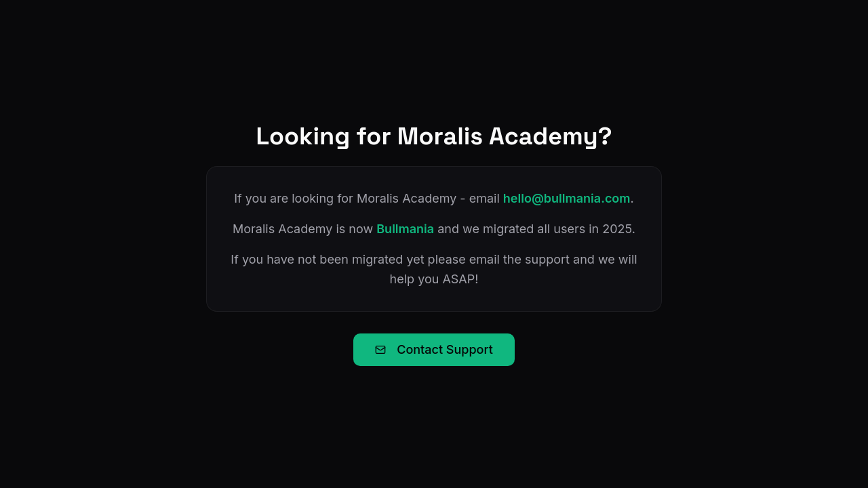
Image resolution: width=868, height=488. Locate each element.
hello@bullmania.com (567, 198)
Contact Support (434, 349)
